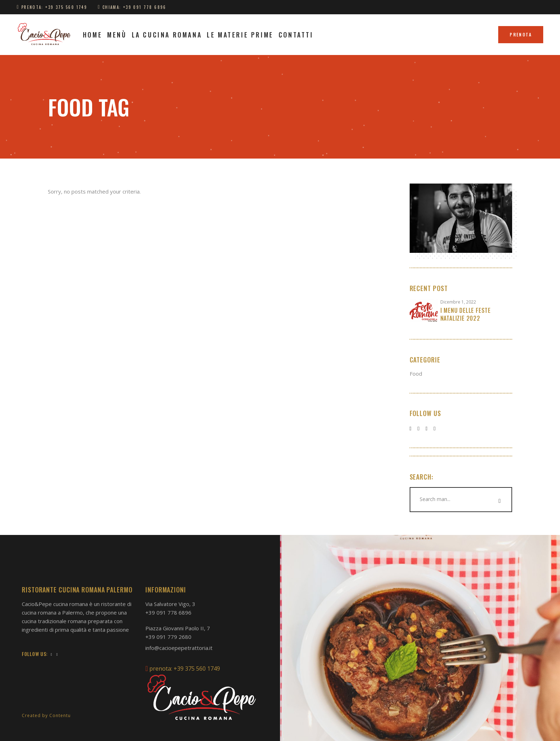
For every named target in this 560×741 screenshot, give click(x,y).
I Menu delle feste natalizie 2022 (466, 314)
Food (416, 374)
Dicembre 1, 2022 (458, 302)
